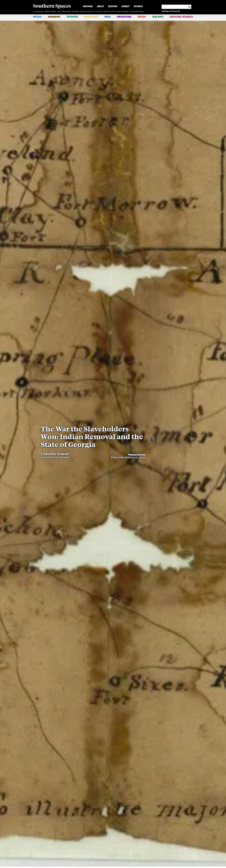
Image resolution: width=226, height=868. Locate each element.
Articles (37, 17)
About (100, 6)
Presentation (137, 403)
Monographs (54, 17)
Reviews (142, 17)
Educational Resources (181, 17)
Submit (125, 6)
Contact (138, 6)
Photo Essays (91, 17)
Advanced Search (171, 11)
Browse (88, 6)
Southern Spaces (52, 6)
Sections (159, 839)
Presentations (124, 17)
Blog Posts (158, 17)
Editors (113, 6)
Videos (107, 17)
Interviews (72, 17)
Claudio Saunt (55, 401)
